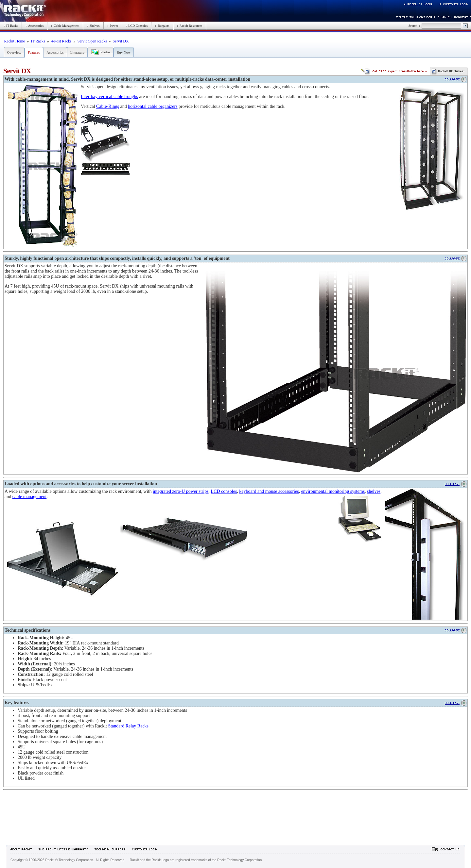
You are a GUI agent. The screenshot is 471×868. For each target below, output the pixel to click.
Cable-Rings (108, 106)
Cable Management (65, 26)
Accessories (35, 26)
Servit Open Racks (92, 41)
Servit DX (121, 41)
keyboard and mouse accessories (269, 491)
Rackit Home (15, 41)
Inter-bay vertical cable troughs (109, 97)
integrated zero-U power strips (181, 491)
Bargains (162, 26)
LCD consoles (224, 491)
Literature (77, 52)
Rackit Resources (190, 26)
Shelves (93, 26)
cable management (30, 497)
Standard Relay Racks (128, 726)
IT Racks (11, 26)
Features (34, 52)
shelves (374, 491)
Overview (14, 52)
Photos (105, 52)
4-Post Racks (61, 41)
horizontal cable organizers (153, 106)
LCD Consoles (137, 26)
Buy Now (124, 52)
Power (113, 26)
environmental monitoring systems (333, 491)
